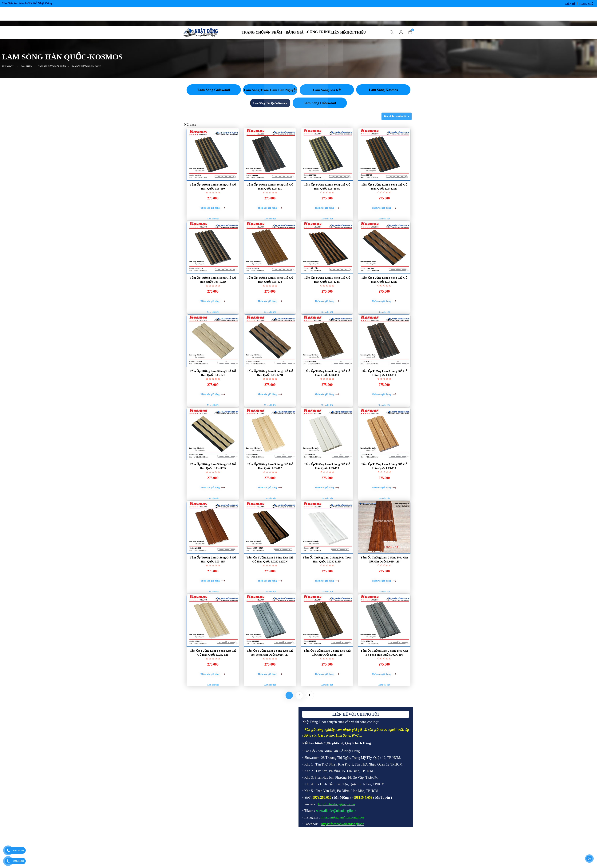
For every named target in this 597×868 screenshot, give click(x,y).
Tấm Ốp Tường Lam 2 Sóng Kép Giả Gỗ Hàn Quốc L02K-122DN (270, 581)
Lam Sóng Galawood (214, 93)
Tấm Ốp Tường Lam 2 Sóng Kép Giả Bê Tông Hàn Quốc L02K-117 (270, 679)
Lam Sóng (343, 767)
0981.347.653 (19, 850)
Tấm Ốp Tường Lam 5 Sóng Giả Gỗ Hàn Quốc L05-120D (384, 190)
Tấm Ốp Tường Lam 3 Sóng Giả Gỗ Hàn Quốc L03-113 (327, 483)
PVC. (356, 767)
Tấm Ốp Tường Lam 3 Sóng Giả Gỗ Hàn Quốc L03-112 (270, 483)
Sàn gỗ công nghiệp (320, 761)
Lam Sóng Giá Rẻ (327, 93)
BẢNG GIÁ (293, 16)
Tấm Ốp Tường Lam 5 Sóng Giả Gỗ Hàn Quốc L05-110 (213, 190)
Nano (330, 767)
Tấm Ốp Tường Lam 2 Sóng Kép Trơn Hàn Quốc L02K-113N (327, 581)
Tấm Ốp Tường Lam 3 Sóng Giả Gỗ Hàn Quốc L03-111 (384, 386)
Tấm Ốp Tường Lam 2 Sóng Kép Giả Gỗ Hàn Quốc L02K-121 (213, 679)
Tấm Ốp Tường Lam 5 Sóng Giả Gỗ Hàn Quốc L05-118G (327, 190)
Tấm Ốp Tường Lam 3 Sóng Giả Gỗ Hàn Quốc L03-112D (213, 483)
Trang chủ (586, 4)
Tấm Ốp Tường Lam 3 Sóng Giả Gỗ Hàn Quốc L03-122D (270, 386)
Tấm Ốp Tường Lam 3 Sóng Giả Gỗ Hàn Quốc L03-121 (213, 386)
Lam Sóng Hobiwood (320, 106)
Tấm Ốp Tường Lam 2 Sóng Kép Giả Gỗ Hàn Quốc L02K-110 (327, 679)
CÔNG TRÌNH (321, 15)
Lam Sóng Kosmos (383, 93)
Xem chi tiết (213, 227)
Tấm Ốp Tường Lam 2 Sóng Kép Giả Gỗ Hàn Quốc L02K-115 (384, 581)
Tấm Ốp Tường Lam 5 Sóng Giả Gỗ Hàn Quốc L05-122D (213, 288)
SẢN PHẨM (267, 16)
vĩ (365, 761)
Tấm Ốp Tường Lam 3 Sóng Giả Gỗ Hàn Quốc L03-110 (327, 386)
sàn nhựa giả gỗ (349, 761)
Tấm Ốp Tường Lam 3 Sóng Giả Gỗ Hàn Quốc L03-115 (213, 581)
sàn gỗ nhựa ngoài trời (386, 761)
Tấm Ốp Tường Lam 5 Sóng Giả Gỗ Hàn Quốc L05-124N (327, 288)
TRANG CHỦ (243, 16)
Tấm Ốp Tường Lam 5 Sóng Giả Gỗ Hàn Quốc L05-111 (270, 190)
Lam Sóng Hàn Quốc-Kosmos (270, 107)
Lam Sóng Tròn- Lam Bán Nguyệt (270, 93)
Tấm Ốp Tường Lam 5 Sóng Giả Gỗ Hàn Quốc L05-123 (270, 288)
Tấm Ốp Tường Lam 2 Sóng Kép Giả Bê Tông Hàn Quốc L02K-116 (384, 679)
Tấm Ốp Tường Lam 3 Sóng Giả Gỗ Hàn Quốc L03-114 (384, 483)
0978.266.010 (19, 861)
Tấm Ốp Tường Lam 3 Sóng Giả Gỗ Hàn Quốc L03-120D (384, 288)
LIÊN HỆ (570, 4)
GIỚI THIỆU (365, 16)
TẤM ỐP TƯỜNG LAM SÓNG (87, 70)
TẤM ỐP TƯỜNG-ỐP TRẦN (52, 70)
